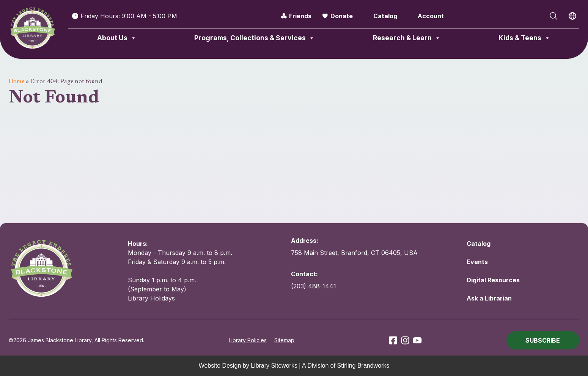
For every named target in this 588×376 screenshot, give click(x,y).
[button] (543, 340)
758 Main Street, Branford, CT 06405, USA (354, 253)
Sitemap (284, 340)
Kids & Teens (524, 38)
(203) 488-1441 (314, 286)
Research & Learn (407, 38)
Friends (300, 16)
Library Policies (248, 340)
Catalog (385, 16)
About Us (117, 38)
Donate (342, 16)
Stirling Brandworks (363, 366)
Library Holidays (151, 298)
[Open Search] (553, 16)
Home (17, 82)
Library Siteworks (274, 366)
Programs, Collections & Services (255, 38)
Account (431, 16)
